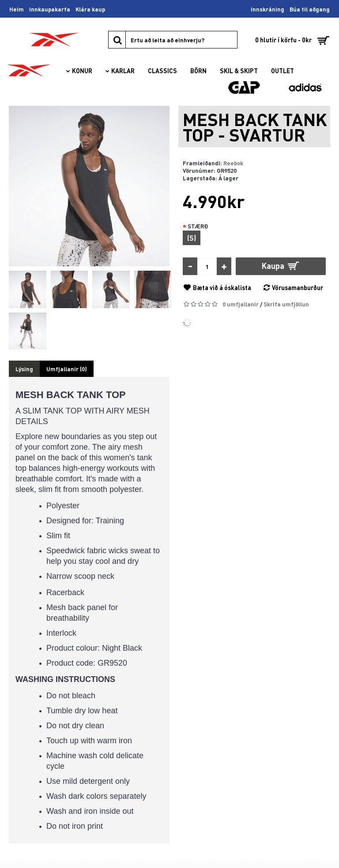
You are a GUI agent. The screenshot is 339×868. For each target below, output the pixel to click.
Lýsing (24, 369)
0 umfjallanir (241, 304)
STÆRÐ (198, 226)
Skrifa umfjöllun (286, 304)
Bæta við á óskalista (222, 287)
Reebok (233, 163)
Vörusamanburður (298, 287)
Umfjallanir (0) (67, 369)
